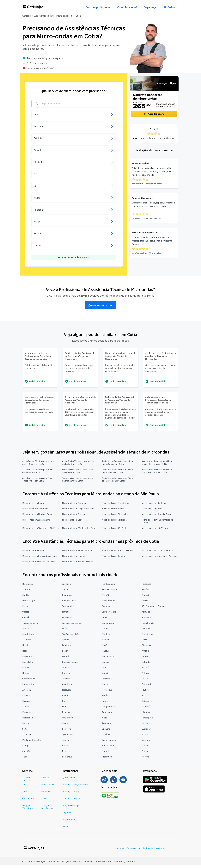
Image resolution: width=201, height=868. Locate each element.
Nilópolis (27, 673)
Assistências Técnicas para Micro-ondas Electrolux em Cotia (158, 463)
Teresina (66, 667)
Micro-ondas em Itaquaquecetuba (78, 509)
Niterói (105, 595)
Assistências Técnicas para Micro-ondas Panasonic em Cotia (158, 471)
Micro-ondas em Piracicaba (115, 514)
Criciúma (106, 729)
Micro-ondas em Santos (73, 520)
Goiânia (66, 589)
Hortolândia (108, 656)
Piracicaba (27, 656)
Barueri (145, 595)
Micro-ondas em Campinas (75, 503)
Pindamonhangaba (31, 740)
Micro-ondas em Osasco (73, 514)
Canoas (105, 628)
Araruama (107, 723)
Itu (64, 701)
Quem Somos (69, 778)
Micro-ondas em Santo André (36, 520)
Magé (104, 718)
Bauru (65, 695)
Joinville (146, 612)
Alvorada (27, 690)
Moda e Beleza (48, 785)
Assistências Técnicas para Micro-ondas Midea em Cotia (118, 471)
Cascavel (26, 701)
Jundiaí (26, 628)
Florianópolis (108, 601)
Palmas (145, 673)
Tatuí (25, 757)
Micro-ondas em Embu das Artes (77, 550)
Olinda (145, 656)
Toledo (65, 740)
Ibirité (105, 701)
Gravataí (66, 673)
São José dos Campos (72, 623)
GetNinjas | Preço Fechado (75, 785)
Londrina (66, 645)
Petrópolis (107, 690)
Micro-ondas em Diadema (154, 503)
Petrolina (67, 729)
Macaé (145, 679)
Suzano (105, 640)
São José (106, 634)
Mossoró (146, 740)
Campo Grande (109, 612)
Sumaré (106, 662)
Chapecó (66, 723)
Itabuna (145, 757)
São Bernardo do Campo (153, 606)
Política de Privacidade (154, 848)
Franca (65, 706)
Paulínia (106, 695)
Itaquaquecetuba (70, 662)
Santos (145, 601)
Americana (67, 684)
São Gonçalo (108, 623)
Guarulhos (67, 595)
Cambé (145, 751)
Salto (25, 729)
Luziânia (106, 734)
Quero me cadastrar (101, 305)
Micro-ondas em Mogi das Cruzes (38, 514)
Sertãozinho (108, 745)
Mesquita (66, 690)
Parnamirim (28, 684)
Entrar (169, 7)
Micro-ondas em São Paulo (114, 528)
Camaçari (146, 684)
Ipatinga (26, 723)
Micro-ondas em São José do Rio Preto (41, 528)
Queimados (67, 734)
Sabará (26, 706)
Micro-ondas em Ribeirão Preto (157, 514)
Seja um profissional (98, 7)
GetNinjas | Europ (71, 791)
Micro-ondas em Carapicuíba (115, 503)
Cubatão (26, 751)
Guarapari (146, 729)
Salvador (26, 589)
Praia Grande (148, 623)
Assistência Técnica (44, 16)
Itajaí (25, 651)
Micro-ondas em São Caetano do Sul (39, 562)
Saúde (44, 798)
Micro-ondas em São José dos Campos (80, 528)
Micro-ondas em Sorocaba (114, 520)
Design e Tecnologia (28, 807)
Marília (145, 734)
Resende (66, 751)
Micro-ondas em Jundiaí (113, 509)
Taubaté (66, 679)
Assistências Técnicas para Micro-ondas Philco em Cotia (38, 479)
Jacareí (145, 667)
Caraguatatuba (109, 706)
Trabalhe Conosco (71, 798)
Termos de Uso (134, 848)
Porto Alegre (29, 601)
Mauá (104, 645)
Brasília (145, 589)
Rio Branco (28, 584)
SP (73, 16)
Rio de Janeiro (109, 584)
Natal (25, 645)
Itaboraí (146, 706)
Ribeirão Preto (69, 601)
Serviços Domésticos (47, 807)
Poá (144, 695)
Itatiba (145, 723)
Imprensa (120, 848)
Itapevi (105, 651)
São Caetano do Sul (71, 634)
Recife (25, 606)
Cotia (78, 16)
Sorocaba (146, 617)
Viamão (105, 673)
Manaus (66, 612)
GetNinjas (27, 16)
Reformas (46, 791)
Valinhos (26, 667)
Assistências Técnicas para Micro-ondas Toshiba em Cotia (118, 479)
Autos (25, 791)
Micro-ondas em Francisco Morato (118, 550)
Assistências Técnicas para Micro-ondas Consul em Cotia (118, 463)
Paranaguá (67, 757)
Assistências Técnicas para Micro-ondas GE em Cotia (38, 471)
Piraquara (27, 712)
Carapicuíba (147, 634)
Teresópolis (147, 718)
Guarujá (66, 640)
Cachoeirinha (29, 679)
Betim (65, 651)
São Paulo (67, 584)
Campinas (107, 606)
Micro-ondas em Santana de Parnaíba (159, 556)
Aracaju (145, 651)
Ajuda (65, 826)
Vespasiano (67, 718)
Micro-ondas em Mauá (152, 509)
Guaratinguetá (109, 740)
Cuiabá (26, 617)
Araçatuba (107, 757)
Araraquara (107, 712)
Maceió (65, 656)
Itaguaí (66, 745)
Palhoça (146, 745)
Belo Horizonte (109, 589)
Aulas (25, 785)
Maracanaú (27, 718)
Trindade (27, 734)
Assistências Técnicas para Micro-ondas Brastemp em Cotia (38, 463)
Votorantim (147, 701)
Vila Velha (67, 617)
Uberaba (146, 712)
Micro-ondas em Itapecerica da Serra (40, 556)
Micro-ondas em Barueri (34, 550)
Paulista (146, 690)
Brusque (26, 745)
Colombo (146, 662)
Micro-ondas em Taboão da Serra (78, 562)
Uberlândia (147, 628)
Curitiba (26, 595)
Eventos (45, 778)
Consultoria (28, 798)
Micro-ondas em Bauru (33, 503)
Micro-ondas (63, 16)
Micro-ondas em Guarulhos (35, 509)
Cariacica (106, 679)
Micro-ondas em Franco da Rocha (157, 550)
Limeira (26, 695)
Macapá (106, 751)
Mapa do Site (69, 819)
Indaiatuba (27, 662)
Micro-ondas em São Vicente (155, 528)
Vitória (65, 628)
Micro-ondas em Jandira (113, 556)
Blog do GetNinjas (71, 805)
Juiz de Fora (28, 634)
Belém (105, 617)
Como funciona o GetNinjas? (40, 68)
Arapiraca (27, 640)
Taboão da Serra (30, 623)
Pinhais (105, 667)
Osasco (26, 612)
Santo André (68, 606)
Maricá (105, 684)
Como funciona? (127, 7)
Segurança (150, 7)
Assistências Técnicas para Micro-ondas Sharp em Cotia (78, 479)
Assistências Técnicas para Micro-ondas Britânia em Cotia (78, 463)
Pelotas (66, 712)
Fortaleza (146, 584)
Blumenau (147, 645)
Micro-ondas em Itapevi (73, 556)
